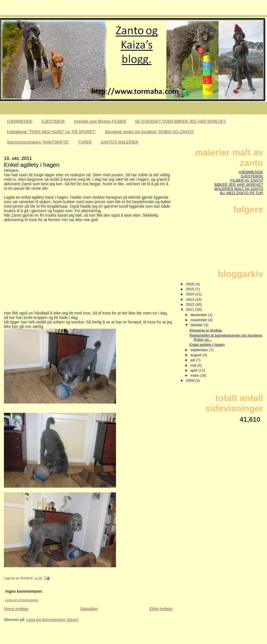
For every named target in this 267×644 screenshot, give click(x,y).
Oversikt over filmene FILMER (100, 121)
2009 (191, 380)
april (195, 370)
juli (193, 360)
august (197, 355)
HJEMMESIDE (20, 121)
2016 (191, 284)
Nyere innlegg (16, 609)
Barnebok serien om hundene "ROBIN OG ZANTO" (150, 132)
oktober (197, 325)
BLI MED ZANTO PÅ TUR (242, 193)
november (199, 320)
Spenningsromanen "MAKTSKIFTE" (38, 142)
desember (199, 315)
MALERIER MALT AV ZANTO (239, 189)
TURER (85, 142)
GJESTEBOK (53, 121)
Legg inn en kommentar (22, 600)
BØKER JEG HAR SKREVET (239, 185)
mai (194, 365)
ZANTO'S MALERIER (119, 142)
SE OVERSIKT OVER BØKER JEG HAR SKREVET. (181, 121)
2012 (191, 304)
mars (195, 375)
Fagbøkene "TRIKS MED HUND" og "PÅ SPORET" (52, 132)
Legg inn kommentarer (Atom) (52, 620)
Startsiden (89, 609)
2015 (191, 289)
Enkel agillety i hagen (207, 345)
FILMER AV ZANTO (247, 180)
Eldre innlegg (161, 609)
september (200, 350)
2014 (191, 294)
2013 (191, 299)
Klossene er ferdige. (206, 330)
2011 (191, 310)
